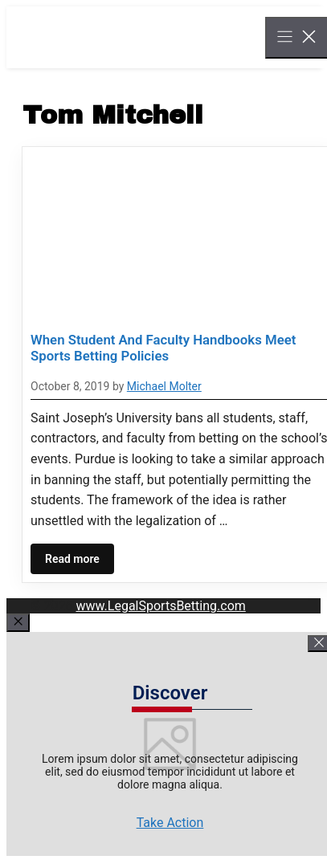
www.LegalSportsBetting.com (160, 606)
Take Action (170, 823)
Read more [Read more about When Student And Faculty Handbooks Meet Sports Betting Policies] (72, 559)
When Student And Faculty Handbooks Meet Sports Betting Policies (163, 348)
